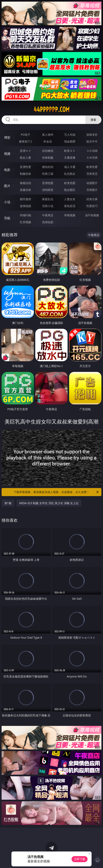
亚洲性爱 (25, 167)
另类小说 (48, 206)
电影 (7, 170)
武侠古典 (92, 199)
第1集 (8, 503)
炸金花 (48, 141)
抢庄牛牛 (92, 141)
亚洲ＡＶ (25, 151)
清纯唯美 (48, 190)
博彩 (7, 137)
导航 (7, 218)
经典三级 (48, 174)
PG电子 (26, 135)
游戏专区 (92, 135)
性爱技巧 (92, 206)
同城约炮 (25, 215)
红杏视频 (25, 222)
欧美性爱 (92, 167)
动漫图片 (92, 183)
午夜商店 (48, 215)
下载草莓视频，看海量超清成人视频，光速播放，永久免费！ (57, 492)
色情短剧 (48, 222)
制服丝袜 (25, 174)
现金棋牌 (70, 141)
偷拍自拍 (48, 167)
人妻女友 (70, 199)
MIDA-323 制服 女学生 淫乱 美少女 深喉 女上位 (49, 503)
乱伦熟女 (70, 174)
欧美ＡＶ (70, 151)
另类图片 (92, 190)
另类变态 (92, 174)
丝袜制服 (48, 158)
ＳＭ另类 (92, 158)
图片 (7, 186)
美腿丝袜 (25, 190)
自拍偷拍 (48, 151)
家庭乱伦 (48, 199)
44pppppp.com (51, 109)
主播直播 (70, 158)
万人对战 (70, 135)
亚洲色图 (48, 183)
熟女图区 (70, 190)
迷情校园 (25, 206)
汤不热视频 (92, 215)
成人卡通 (70, 167)
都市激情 (25, 199)
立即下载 (80, 859)
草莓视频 (70, 215)
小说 (7, 202)
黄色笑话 (70, 206)
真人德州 (48, 135)
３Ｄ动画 (92, 151)
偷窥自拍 (25, 183)
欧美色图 (70, 183)
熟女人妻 (25, 158)
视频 (7, 154)
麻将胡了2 (25, 141)
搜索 (93, 120)
